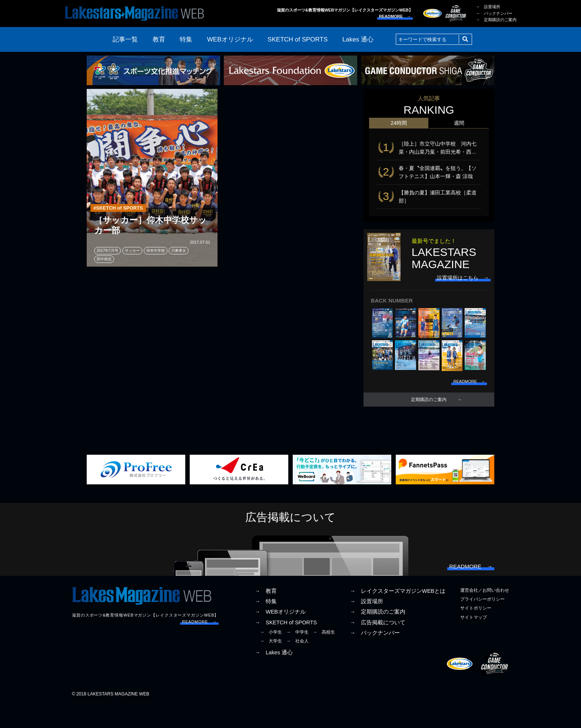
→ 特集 (266, 624)
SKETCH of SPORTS (298, 39)
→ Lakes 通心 (273, 675)
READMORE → (395, 16)
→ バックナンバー (494, 13)
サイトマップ (474, 640)
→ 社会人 (298, 664)
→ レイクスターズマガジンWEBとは (398, 614)
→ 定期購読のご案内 (496, 20)
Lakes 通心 (358, 39)
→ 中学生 (298, 655)
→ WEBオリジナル (280, 635)
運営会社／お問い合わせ (485, 613)
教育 (159, 39)
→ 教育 (266, 614)
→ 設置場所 (488, 7)
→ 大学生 (271, 664)
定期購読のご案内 (429, 415)
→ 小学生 (271, 655)
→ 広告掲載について (378, 645)
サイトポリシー (476, 631)
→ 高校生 (324, 655)
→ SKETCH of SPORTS (286, 645)
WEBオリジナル (230, 39)
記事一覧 (125, 39)
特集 (186, 39)
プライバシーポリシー (482, 622)
